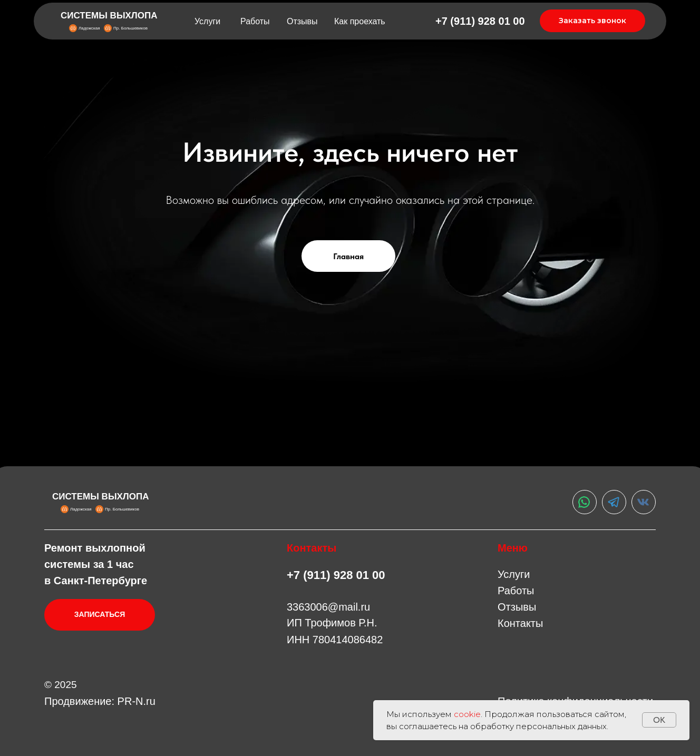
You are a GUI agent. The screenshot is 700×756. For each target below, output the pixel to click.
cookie (467, 714)
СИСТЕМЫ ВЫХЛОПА (109, 16)
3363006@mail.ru (328, 607)
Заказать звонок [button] (592, 21)
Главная (348, 256)
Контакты (520, 623)
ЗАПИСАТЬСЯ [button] (100, 614)
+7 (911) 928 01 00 (480, 21)
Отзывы (302, 21)
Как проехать (360, 21)
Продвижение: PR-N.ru (100, 701)
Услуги (207, 21)
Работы (255, 21)
